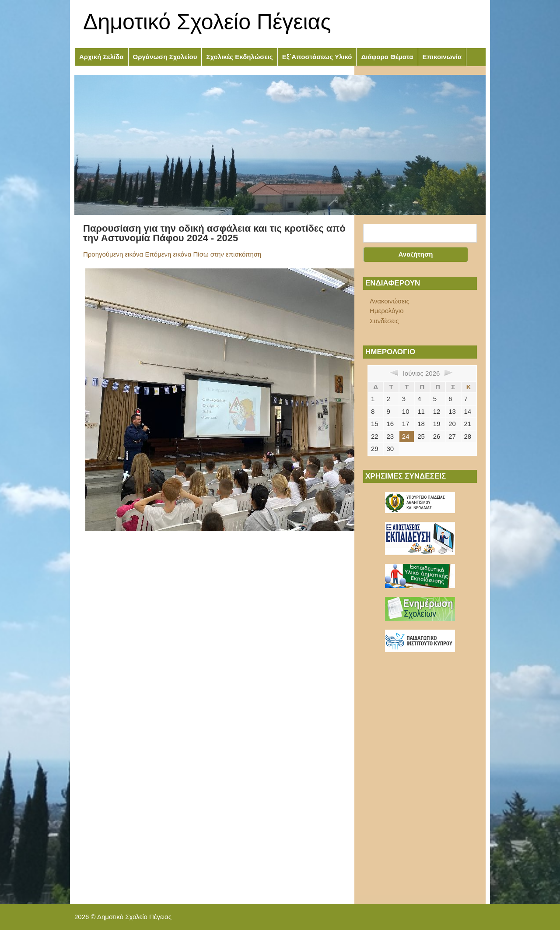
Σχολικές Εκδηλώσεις (239, 57)
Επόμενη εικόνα (168, 254)
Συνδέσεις (384, 321)
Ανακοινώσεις (390, 301)
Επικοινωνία (442, 57)
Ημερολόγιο (387, 311)
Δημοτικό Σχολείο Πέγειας (207, 22)
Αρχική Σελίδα (101, 57)
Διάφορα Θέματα (387, 57)
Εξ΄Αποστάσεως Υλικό (317, 57)
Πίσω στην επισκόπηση (227, 254)
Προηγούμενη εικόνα (113, 254)
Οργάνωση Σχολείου (165, 57)
